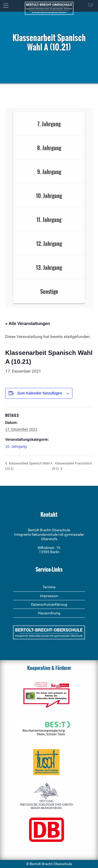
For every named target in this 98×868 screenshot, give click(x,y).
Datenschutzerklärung (49, 604)
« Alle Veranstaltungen (28, 324)
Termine (49, 587)
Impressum (49, 596)
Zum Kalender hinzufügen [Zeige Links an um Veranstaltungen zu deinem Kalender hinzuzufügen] (40, 393)
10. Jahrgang (16, 446)
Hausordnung (49, 613)
